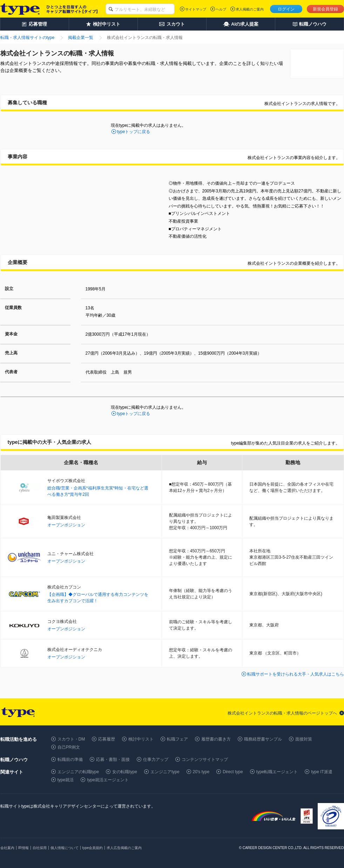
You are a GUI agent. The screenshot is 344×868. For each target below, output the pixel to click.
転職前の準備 (70, 759)
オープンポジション (66, 525)
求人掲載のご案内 (250, 9)
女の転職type (125, 772)
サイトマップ (196, 9)
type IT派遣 (322, 772)
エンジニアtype (165, 772)
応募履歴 (107, 739)
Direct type (233, 772)
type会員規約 (93, 848)
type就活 (66, 780)
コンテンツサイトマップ (205, 759)
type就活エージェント (108, 780)
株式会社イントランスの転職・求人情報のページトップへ (282, 713)
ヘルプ (221, 9)
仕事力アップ (156, 759)
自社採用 (40, 848)
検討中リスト (141, 739)
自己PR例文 (69, 747)
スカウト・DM (71, 739)
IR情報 (23, 848)
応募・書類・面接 (113, 759)
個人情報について (65, 848)
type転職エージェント (277, 772)
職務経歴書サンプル (263, 739)
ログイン (286, 9)
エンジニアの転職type (78, 772)
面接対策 (304, 739)
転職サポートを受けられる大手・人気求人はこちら (296, 674)
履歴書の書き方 (216, 739)
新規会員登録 (325, 9)
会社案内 (7, 848)
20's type (201, 772)
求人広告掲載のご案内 (124, 848)
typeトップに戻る (134, 132)
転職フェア (177, 739)
